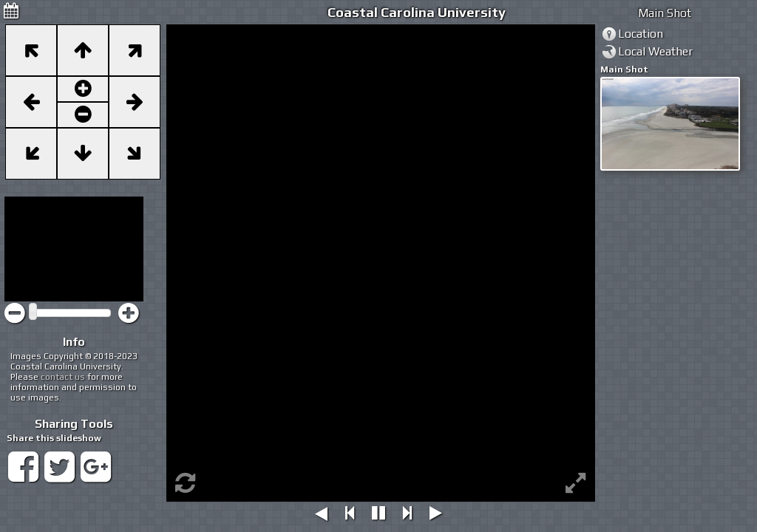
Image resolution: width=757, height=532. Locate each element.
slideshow (79, 438)
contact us (63, 377)
